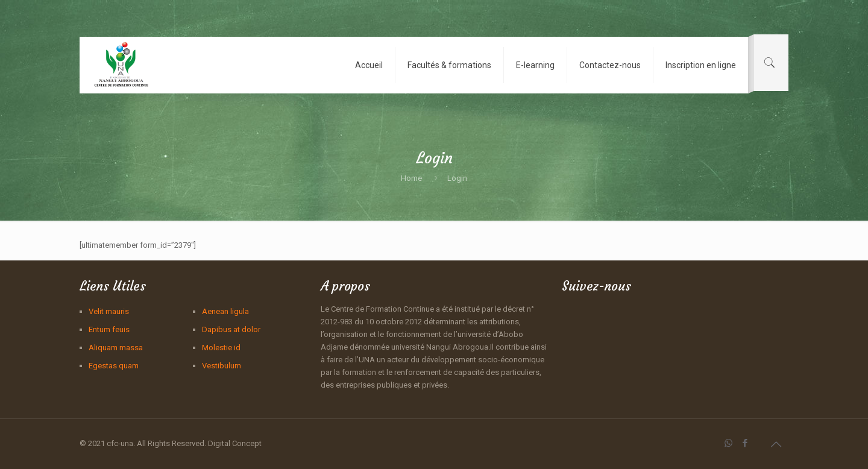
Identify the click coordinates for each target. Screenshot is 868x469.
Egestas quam (114, 366)
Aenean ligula (225, 311)
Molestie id (221, 348)
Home (411, 178)
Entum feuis (109, 329)
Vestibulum (222, 366)
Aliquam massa (116, 348)
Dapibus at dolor (231, 329)
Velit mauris (109, 311)
